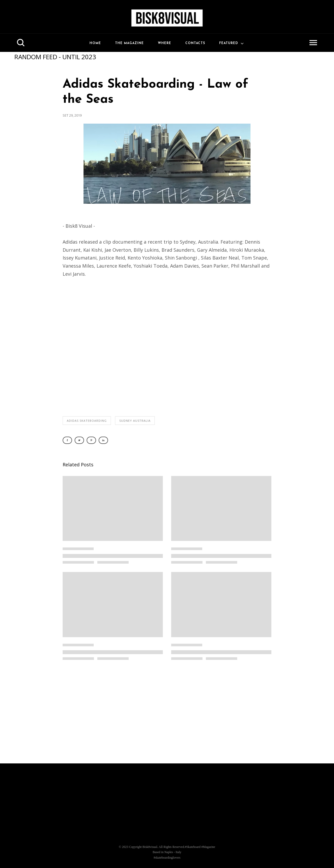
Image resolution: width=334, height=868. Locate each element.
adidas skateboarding (87, 421)
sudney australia (135, 421)
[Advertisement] (167, 715)
